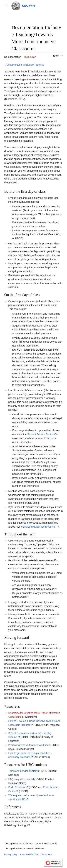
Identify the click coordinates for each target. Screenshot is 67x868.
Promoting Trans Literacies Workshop (29, 745)
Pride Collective (17, 787)
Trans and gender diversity (23, 771)
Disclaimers (46, 854)
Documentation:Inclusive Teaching (25, 65)
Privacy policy (11, 854)
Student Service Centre (40, 434)
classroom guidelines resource (38, 527)
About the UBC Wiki (29, 854)
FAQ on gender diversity (22, 779)
